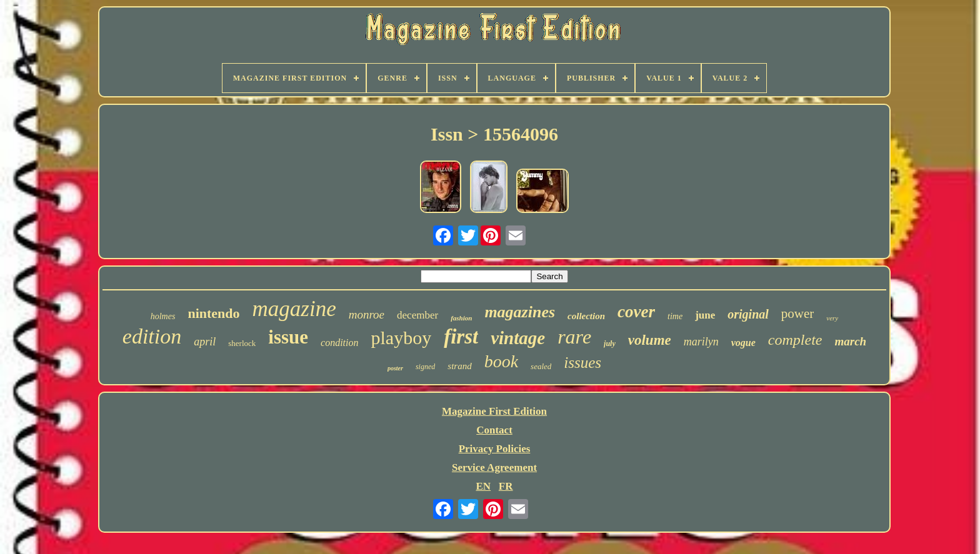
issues (582, 363)
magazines (520, 312)
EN (483, 486)
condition (339, 343)
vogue (743, 343)
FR (506, 486)
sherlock (242, 343)
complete (795, 340)
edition (152, 336)
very (832, 318)
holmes (163, 316)
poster (395, 368)
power (797, 314)
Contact (494, 430)
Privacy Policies (495, 449)
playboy (401, 338)
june (705, 315)
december (417, 315)
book (501, 361)
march (850, 341)
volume (650, 340)
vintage (518, 338)
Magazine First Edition (494, 411)
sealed (541, 366)
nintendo (213, 313)
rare (574, 337)
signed (425, 367)
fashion (461, 318)
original (748, 314)
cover (636, 312)
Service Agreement (494, 467)
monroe (367, 314)
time (675, 316)
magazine (294, 309)
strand (459, 366)
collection (586, 316)
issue (288, 337)
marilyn (701, 342)
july (610, 344)
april (205, 342)
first (461, 337)
